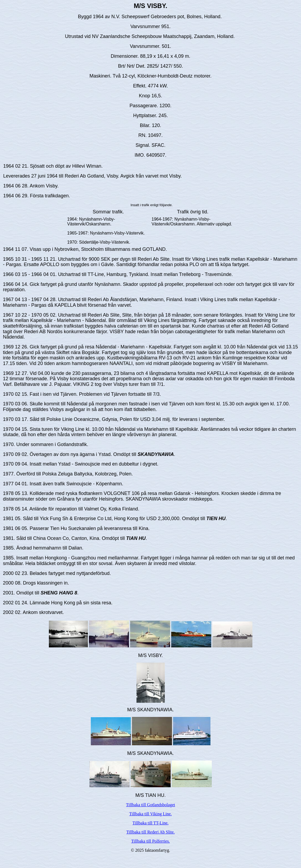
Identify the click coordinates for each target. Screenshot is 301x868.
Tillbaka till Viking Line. (150, 814)
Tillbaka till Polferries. (150, 841)
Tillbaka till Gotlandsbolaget (150, 805)
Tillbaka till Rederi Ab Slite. (150, 832)
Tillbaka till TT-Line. (150, 823)
